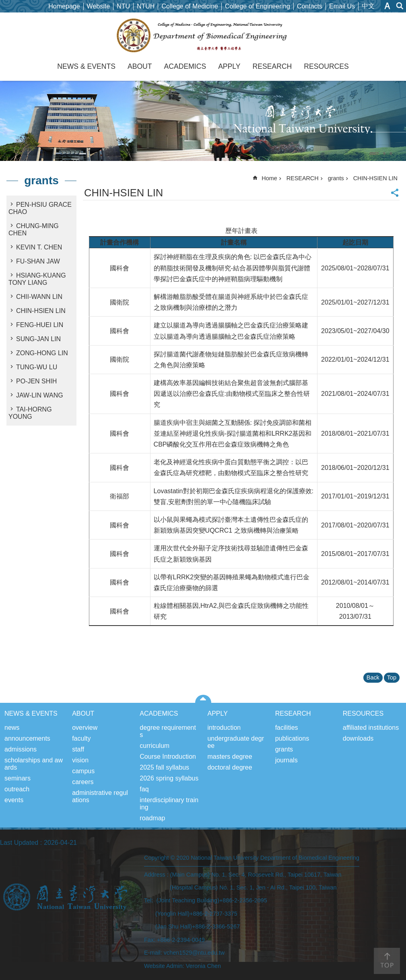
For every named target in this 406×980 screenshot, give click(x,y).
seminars (18, 778)
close (203, 699)
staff (78, 749)
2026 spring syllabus (169, 778)
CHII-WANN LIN (39, 297)
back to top (387, 961)
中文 (368, 6)
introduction (224, 728)
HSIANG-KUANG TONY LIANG (37, 279)
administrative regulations (100, 796)
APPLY (229, 66)
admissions (21, 749)
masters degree (230, 757)
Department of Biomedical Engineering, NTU (203, 35)
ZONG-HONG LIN (42, 353)
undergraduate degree (236, 742)
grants (41, 180)
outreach (17, 789)
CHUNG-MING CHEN (34, 230)
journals (286, 760)
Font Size (387, 6)
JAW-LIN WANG (40, 395)
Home (269, 178)
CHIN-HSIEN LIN (41, 311)
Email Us (342, 6)
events (14, 800)
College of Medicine (190, 6)
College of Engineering (258, 6)
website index (400, 6)
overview (85, 728)
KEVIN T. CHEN (39, 247)
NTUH (146, 6)
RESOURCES (326, 66)
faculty (81, 738)
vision (80, 760)
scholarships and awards (34, 764)
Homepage (64, 6)
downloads (358, 738)
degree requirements (168, 731)
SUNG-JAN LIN (38, 339)
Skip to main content (4, 4)
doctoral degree (230, 767)
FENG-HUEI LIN (40, 325)
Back (373, 677)
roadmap (152, 818)
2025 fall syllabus (164, 767)
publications (292, 738)
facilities (287, 728)
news (12, 728)
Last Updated (19, 843)
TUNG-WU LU (37, 367)
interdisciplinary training (169, 804)
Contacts (310, 6)
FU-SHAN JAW (38, 261)
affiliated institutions (371, 728)
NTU (123, 6)
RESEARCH (272, 66)
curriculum (155, 746)
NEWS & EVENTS (86, 66)
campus (83, 771)
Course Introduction (168, 757)
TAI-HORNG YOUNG (30, 413)
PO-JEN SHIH (36, 381)
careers (83, 782)
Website (99, 6)
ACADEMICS (185, 66)
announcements (27, 738)
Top (392, 677)
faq (144, 789)
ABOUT (140, 66)
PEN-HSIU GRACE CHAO (40, 208)
